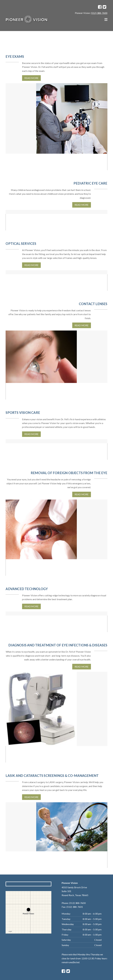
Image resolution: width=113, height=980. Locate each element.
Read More (31, 78)
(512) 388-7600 (99, 13)
